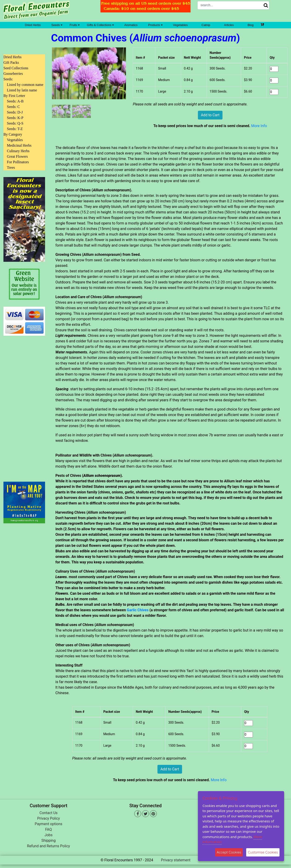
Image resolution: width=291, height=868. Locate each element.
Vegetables (180, 25)
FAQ (49, 829)
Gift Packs (11, 63)
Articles (229, 25)
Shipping (48, 840)
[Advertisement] (24, 406)
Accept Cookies (229, 852)
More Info (259, 126)
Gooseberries (13, 74)
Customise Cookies (263, 852)
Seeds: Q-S (15, 123)
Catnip (206, 25)
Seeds (57, 25)
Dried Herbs (33, 25)
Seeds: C (13, 107)
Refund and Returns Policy (49, 846)
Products (155, 25)
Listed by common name (25, 85)
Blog (251, 25)
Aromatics (131, 25)
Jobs (48, 835)
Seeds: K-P (15, 118)
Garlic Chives (138, 610)
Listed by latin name (22, 90)
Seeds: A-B (15, 101)
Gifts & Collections (100, 25)
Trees (11, 167)
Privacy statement (176, 860)
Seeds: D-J (15, 112)
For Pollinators (18, 162)
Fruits (75, 25)
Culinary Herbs (18, 151)
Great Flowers (17, 156)
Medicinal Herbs (19, 145)
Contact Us (49, 813)
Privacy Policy (49, 818)
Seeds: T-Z (15, 129)
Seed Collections (16, 68)
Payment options (48, 824)
